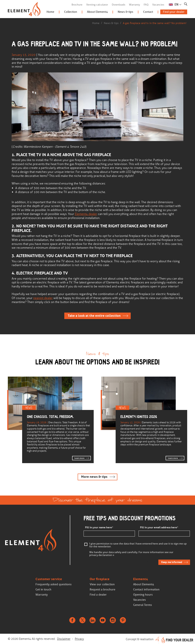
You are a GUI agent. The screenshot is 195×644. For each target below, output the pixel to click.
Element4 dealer (86, 214)
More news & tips (94, 477)
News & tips (125, 12)
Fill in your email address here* (159, 527)
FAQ (146, 5)
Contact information (146, 589)
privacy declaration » (102, 555)
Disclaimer (64, 639)
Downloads (118, 5)
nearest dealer (43, 298)
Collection (71, 12)
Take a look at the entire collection (94, 316)
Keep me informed (172, 562)
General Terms (143, 605)
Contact (148, 12)
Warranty (134, 5)
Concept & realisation (156, 639)
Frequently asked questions (54, 584)
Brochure (77, 5)
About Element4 (97, 12)
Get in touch (43, 589)
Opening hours (143, 595)
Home (50, 12)
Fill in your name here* (99, 527)
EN (176, 4)
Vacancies (158, 5)
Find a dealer (98, 595)
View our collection (102, 584)
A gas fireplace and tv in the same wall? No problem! (155, 23)
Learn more (79, 458)
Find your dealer (174, 12)
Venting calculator (97, 5)
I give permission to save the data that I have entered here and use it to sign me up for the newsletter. (138, 545)
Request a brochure (102, 589)
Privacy (79, 639)
